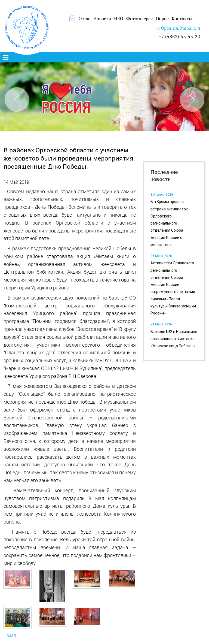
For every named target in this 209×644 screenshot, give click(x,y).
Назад (10, 635)
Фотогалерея (140, 19)
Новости (102, 19)
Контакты (182, 19)
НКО (119, 19)
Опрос (162, 19)
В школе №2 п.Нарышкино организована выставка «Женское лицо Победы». (174, 339)
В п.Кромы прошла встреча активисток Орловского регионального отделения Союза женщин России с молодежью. (169, 223)
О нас (84, 19)
